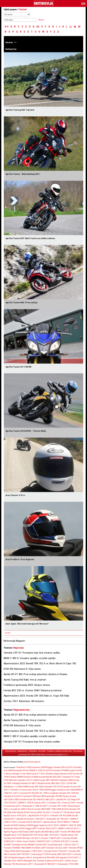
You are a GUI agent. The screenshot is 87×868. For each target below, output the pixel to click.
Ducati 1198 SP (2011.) (52, 838)
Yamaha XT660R (60, 770)
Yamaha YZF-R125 (53, 787)
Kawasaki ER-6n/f (21, 770)
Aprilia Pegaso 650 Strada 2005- (19, 832)
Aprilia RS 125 (64, 799)
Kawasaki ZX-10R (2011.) (59, 819)
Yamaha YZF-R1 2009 (28, 780)
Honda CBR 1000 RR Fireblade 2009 (55, 780)
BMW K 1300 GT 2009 (71, 825)
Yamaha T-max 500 (21, 774)
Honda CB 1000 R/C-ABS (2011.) (41, 799)
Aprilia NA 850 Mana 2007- (47, 832)
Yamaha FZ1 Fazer (71, 777)
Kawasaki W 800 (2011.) (47, 864)
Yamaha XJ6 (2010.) (13, 796)
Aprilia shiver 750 (70, 835)
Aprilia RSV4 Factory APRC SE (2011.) (35, 812)
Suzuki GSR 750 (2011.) (21, 854)
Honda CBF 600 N (36, 787)
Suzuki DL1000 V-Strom (22, 809)
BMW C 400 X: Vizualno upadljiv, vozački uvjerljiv (30, 658)
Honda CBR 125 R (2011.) (49, 835)
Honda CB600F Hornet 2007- (34, 845)
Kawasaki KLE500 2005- (44, 858)
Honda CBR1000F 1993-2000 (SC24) (51, 809)
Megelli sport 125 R (13, 835)
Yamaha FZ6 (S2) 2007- (57, 848)
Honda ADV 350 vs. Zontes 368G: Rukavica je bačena (33, 690)
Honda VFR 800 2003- (71, 832)
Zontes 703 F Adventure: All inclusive (24, 701)
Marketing (22, 751)
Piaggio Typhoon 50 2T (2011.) (46, 825)
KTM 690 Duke (11, 780)
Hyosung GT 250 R (41, 854)
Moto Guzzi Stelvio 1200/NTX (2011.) (35, 841)
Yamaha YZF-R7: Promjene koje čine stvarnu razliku (32, 653)
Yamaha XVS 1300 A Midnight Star (20, 861)
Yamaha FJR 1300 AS (69, 793)
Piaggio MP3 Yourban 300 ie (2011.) (42, 828)
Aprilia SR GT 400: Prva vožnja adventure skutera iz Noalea (35, 674)
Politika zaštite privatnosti (59, 751)
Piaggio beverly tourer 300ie (62, 790)
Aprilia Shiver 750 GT (54, 822)
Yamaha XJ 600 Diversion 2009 (31, 767)
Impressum (11, 751)
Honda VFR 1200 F (59, 806)
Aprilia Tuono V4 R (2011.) (16, 816)
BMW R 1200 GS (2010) (41, 770)
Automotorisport (32, 762)
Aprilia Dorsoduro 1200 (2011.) (32, 819)
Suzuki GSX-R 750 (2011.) (57, 851)
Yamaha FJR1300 (12, 838)
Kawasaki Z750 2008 (68, 864)
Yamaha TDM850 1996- (15, 848)
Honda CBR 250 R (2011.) (62, 854)
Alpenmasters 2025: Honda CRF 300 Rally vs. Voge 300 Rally (36, 696)
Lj (71, 27)
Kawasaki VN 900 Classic (57, 796)
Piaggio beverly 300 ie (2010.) (60, 767)
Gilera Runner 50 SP (63, 774)
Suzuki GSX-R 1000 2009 (37, 790)
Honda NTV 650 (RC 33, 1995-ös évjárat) (39, 793)
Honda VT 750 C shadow (42, 774)
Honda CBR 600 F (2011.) (56, 783)
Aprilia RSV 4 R (30, 835)
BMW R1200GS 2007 (36, 848)
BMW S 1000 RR (71, 822)
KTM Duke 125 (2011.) (31, 838)
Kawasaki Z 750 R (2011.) (32, 851)
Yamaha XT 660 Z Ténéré (32, 783)
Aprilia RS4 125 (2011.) (40, 816)
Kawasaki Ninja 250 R (14, 828)
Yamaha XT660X (31, 777)
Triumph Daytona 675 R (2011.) (51, 861)
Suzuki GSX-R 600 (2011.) (31, 822)
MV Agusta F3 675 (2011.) (68, 858)
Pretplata (33, 751)
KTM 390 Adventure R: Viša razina (22, 669)
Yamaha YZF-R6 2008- (61, 816)
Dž (38, 27)
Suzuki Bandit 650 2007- (50, 777)
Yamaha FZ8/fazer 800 (34, 796)
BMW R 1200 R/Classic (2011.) (34, 803)
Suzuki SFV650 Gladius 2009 (17, 825)
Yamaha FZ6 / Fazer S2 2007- (62, 803)
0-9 (6, 27)
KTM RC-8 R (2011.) (62, 841)
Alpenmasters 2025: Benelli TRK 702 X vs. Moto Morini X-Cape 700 (40, 663)
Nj (75, 27)
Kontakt (42, 751)
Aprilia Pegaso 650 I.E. (22, 858)
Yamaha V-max (18, 790)
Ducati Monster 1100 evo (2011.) (63, 845)
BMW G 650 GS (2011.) (70, 828)
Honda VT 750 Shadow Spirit (67, 812)
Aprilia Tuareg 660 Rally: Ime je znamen (25, 680)
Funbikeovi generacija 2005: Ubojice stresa (27, 685)
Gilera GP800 (17, 777)
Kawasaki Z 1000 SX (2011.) (36, 806)
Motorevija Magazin (14, 641)
